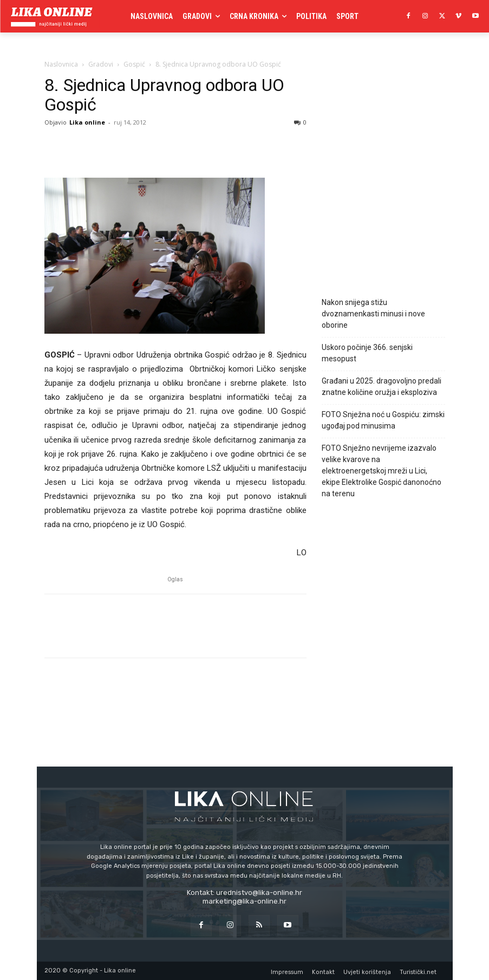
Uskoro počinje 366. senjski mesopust (367, 353)
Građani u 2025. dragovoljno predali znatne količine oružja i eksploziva (382, 387)
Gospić (134, 64)
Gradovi (101, 64)
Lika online (87, 122)
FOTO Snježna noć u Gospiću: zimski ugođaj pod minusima (383, 420)
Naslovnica (61, 64)
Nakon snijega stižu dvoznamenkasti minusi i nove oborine (373, 314)
